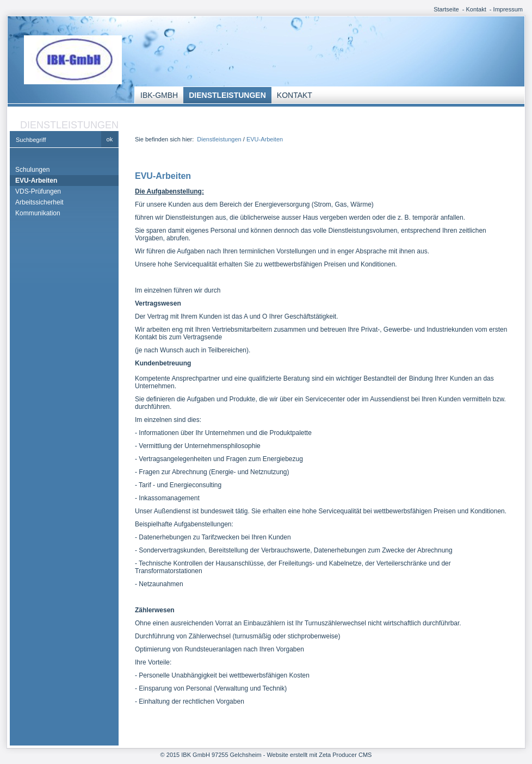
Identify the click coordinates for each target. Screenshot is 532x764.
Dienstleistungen (227, 95)
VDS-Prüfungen (38, 191)
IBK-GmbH (159, 95)
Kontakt (476, 9)
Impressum (508, 9)
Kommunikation (38, 213)
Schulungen (32, 170)
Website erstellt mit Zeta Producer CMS (319, 755)
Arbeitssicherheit (39, 202)
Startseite (446, 9)
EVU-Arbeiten (36, 181)
